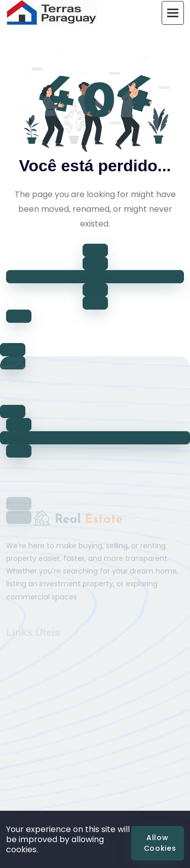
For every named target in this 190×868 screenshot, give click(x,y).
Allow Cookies (160, 843)
